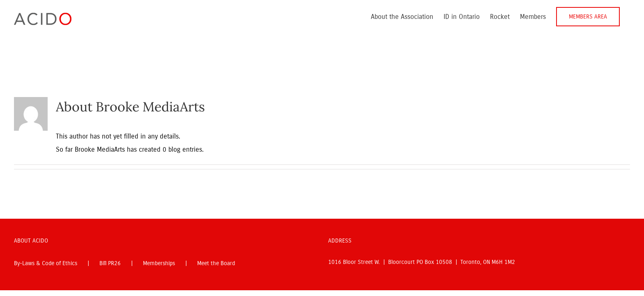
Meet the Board (216, 263)
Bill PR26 (110, 263)
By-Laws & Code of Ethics (46, 263)
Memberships (159, 263)
